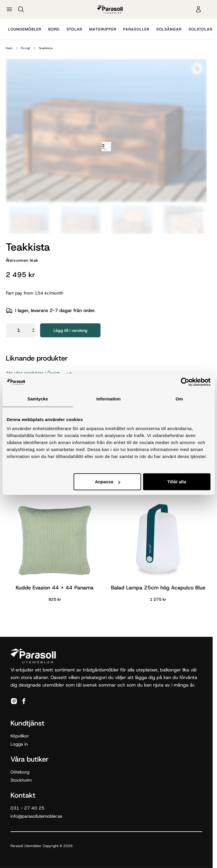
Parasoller (136, 29)
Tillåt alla (177, 482)
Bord (54, 29)
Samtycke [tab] (38, 399)
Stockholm (21, 780)
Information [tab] (109, 399)
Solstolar (200, 29)
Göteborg (20, 772)
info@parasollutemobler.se (36, 816)
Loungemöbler (25, 29)
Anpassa (108, 482)
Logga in (19, 744)
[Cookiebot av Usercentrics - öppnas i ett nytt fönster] (185, 382)
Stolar (74, 29)
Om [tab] (179, 399)
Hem (9, 48)
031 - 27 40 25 (27, 808)
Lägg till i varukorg (70, 330)
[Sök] (21, 9)
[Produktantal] (21, 330)
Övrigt (26, 48)
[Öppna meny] (9, 9)
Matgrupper (103, 29)
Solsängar (169, 29)
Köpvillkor (20, 736)
